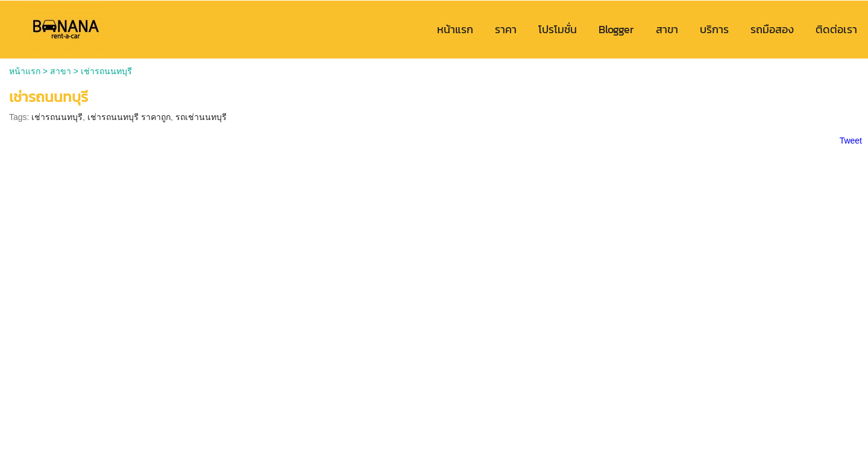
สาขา (61, 71)
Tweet (851, 141)
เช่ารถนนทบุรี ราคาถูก (129, 117)
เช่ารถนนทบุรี (57, 117)
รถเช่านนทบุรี (201, 117)
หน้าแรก (25, 71)
